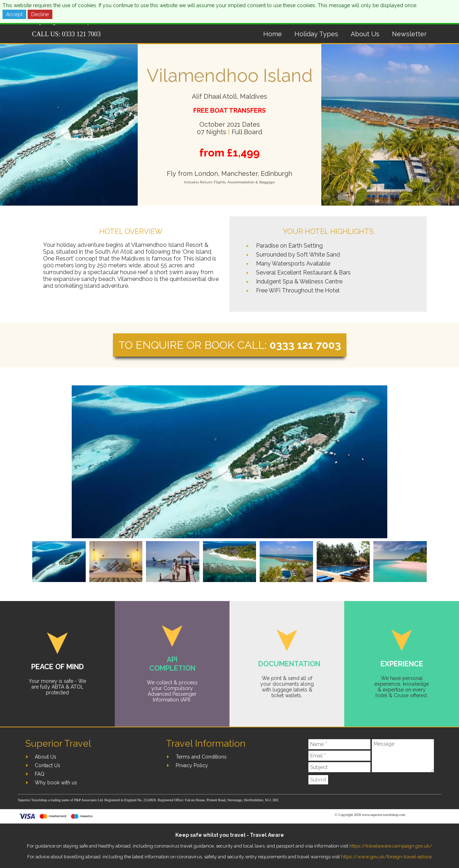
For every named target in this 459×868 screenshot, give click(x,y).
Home (273, 34)
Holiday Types (316, 34)
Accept (14, 14)
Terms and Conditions (201, 757)
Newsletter (409, 34)
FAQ (40, 774)
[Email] (340, 756)
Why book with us (56, 783)
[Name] (340, 744)
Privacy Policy (192, 765)
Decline (40, 14)
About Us (365, 34)
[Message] (403, 756)
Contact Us (48, 765)
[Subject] (340, 767)
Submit (318, 780)
